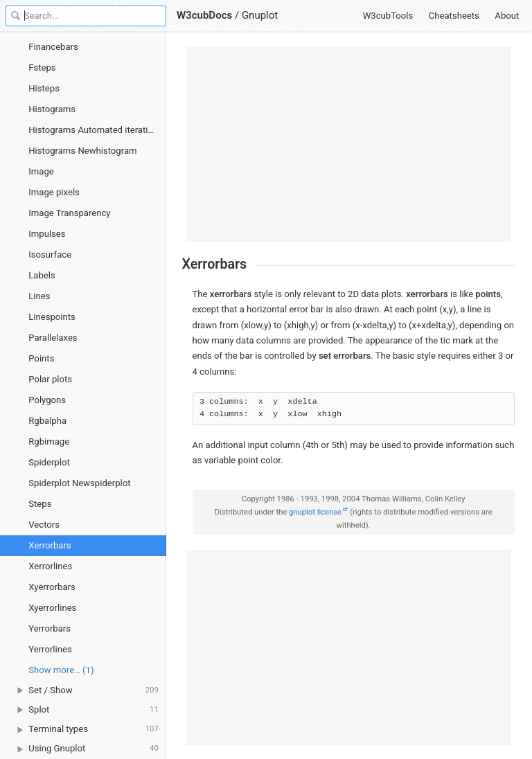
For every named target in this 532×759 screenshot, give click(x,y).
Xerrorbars (50, 545)
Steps (40, 504)
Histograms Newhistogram (82, 151)
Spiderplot (49, 462)
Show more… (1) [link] (61, 670)
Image (41, 171)
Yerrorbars (50, 628)
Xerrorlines (50, 566)
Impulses (47, 234)
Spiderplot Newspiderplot (79, 483)
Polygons (47, 400)
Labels (42, 275)
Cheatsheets (454, 16)
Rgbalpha (47, 421)
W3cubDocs (204, 15)
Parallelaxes (53, 338)
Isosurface (50, 255)
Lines (39, 296)
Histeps (44, 88)
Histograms (52, 109)
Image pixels (54, 192)
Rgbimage (49, 441)
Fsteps (42, 68)
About (507, 16)
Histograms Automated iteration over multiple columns (97, 130)
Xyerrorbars (52, 587)
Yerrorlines (50, 649)
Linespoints (52, 317)
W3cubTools (388, 16)
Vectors (44, 525)
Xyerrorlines (52, 608)
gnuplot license (315, 512)
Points (41, 358)
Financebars (53, 47)
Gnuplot (260, 15)
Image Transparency (69, 213)
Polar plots (50, 379)
